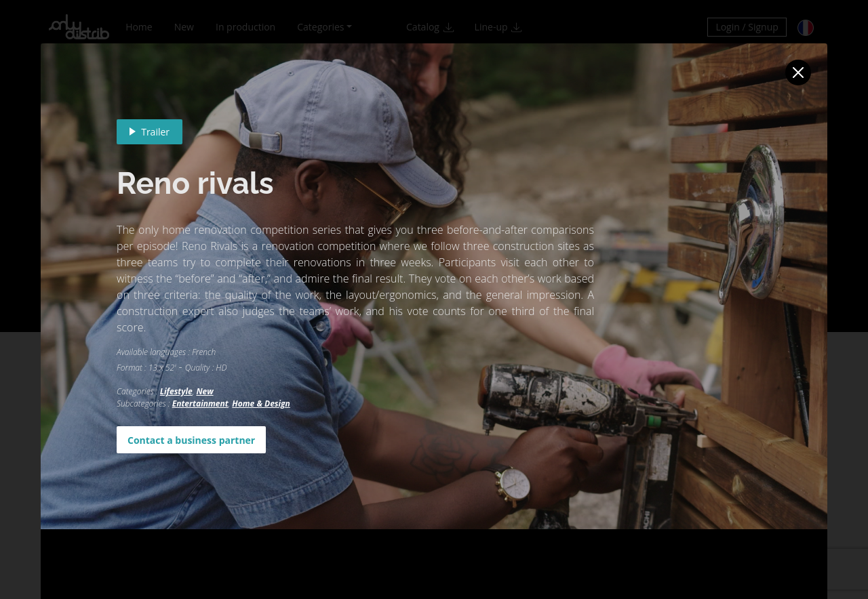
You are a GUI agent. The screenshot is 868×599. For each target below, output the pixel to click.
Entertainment (200, 404)
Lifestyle (176, 391)
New (204, 391)
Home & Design (261, 404)
